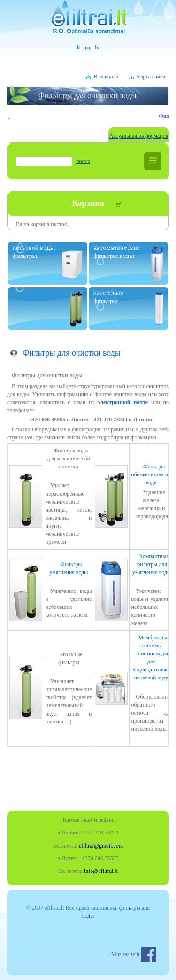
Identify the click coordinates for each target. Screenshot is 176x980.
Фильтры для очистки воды (72, 353)
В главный (106, 77)
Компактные (152, 564)
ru (88, 47)
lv (97, 47)
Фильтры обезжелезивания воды (151, 474)
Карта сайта (151, 77)
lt (78, 47)
